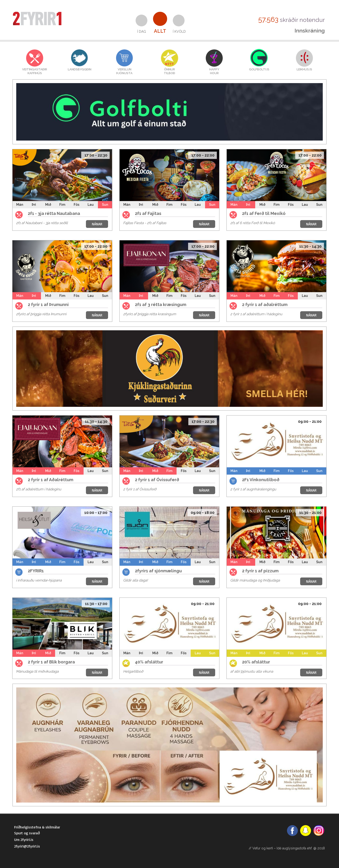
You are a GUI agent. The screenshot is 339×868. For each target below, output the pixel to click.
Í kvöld (179, 32)
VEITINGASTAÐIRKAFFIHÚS (35, 71)
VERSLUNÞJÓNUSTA (124, 71)
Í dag (142, 32)
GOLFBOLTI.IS (259, 69)
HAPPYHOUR (214, 71)
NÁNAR (97, 224)
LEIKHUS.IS (304, 69)
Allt (160, 31)
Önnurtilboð (169, 71)
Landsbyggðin (80, 69)
